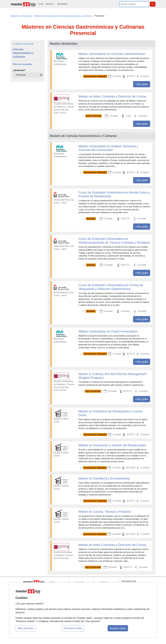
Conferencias (80, 595)
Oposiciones (80, 608)
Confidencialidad (107, 587)
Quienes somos (57, 587)
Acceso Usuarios (57, 597)
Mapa (52, 582)
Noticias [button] (49, 4)
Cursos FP (79, 590)
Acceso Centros (57, 602)
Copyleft (103, 597)
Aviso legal (104, 592)
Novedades (62, 4)
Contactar (103, 582)
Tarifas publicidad (58, 592)
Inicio (41, 4)
